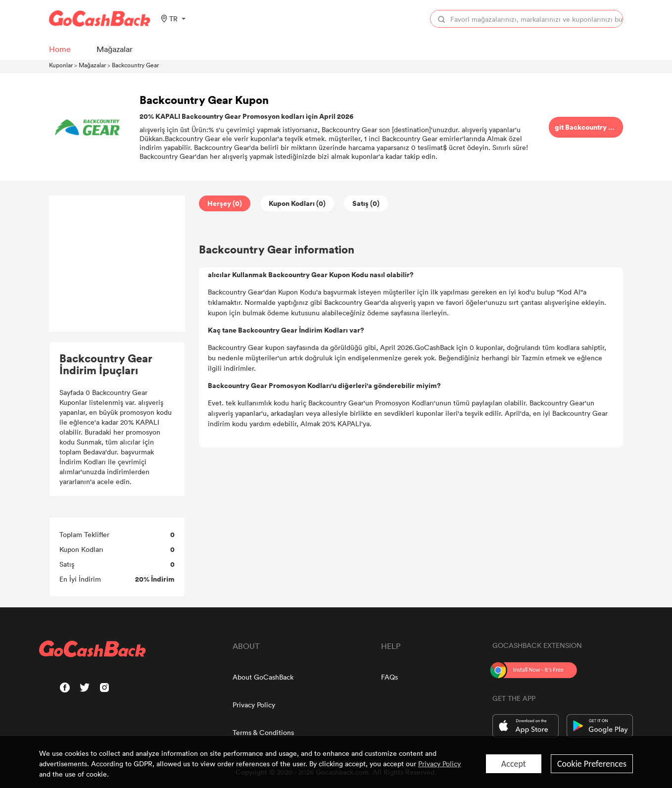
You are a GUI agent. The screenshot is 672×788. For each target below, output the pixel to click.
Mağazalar (92, 65)
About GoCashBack (263, 677)
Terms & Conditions (263, 732)
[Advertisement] (117, 264)
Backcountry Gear (135, 65)
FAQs (389, 677)
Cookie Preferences (592, 764)
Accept (514, 764)
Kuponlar (61, 65)
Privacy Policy (254, 705)
